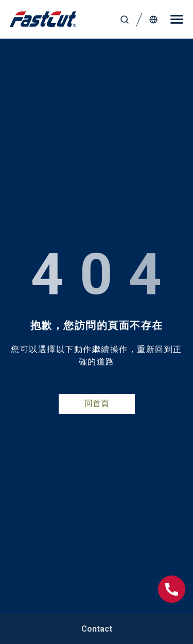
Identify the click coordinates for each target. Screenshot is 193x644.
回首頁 (97, 403)
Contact (97, 629)
